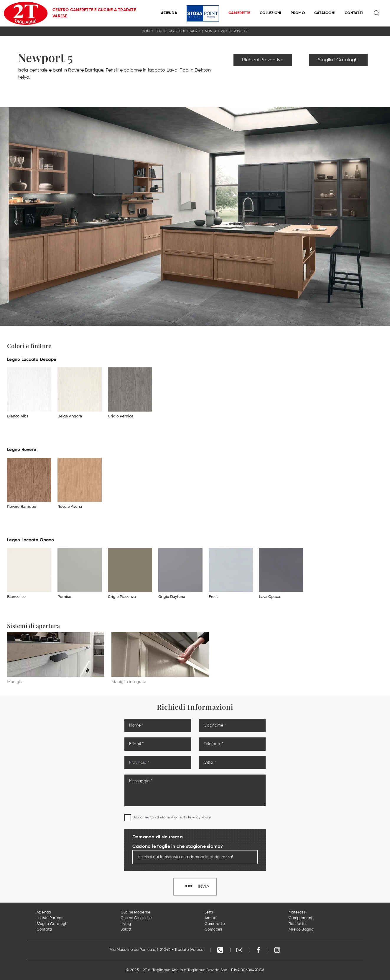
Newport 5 (239, 31)
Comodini (213, 930)
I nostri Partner (50, 918)
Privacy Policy (200, 818)
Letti (209, 912)
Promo (298, 13)
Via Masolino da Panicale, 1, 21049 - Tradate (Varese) (157, 950)
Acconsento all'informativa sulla (172, 818)
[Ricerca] (377, 13)
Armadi (211, 918)
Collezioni (270, 13)
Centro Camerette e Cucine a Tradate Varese (94, 13)
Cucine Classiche (136, 918)
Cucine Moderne (136, 912)
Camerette (239, 13)
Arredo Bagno (301, 930)
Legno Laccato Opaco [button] (31, 540)
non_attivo (215, 31)
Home (147, 31)
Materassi (297, 912)
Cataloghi (325, 13)
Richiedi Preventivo (263, 60)
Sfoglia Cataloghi (52, 924)
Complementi (301, 918)
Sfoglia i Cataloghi (338, 60)
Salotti (127, 930)
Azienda (169, 13)
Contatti (354, 13)
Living (126, 924)
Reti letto (297, 924)
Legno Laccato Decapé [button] (32, 360)
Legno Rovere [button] (22, 450)
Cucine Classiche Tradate (178, 31)
